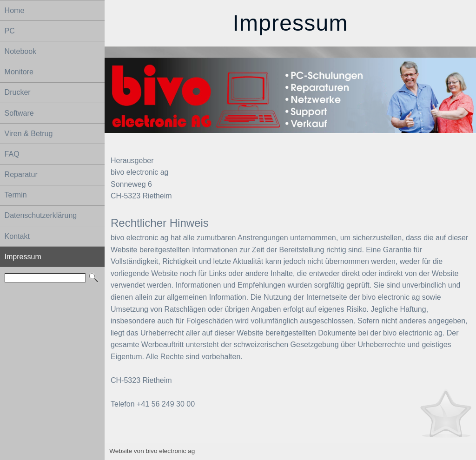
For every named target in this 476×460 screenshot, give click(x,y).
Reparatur (21, 174)
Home (15, 10)
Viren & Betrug (29, 134)
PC (10, 31)
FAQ (12, 154)
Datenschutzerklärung (41, 215)
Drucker (18, 92)
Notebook (21, 51)
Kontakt (17, 236)
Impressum (23, 257)
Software (19, 113)
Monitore (19, 72)
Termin (16, 195)
